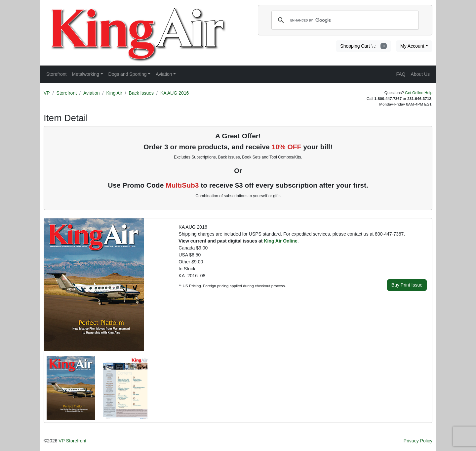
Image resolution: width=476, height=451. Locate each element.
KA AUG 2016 (175, 93)
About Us (420, 74)
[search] (344, 20)
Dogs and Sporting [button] (128, 74)
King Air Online (280, 241)
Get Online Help (419, 92)
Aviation (92, 93)
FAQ (401, 74)
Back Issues (141, 93)
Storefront (67, 93)
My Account (412, 46)
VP (47, 93)
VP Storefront (72, 441)
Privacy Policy (418, 441)
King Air (114, 93)
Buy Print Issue (407, 285)
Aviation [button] (164, 74)
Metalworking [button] (85, 74)
